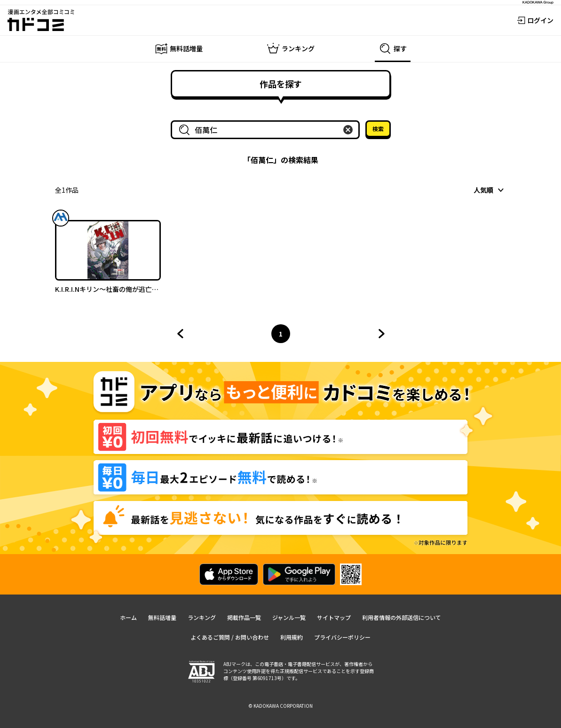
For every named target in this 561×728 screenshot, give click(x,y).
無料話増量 (162, 617)
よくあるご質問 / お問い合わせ (230, 637)
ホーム (128, 617)
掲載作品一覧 (244, 617)
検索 (378, 129)
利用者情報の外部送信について (402, 617)
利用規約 (292, 637)
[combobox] (267, 130)
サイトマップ (334, 617)
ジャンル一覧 (289, 617)
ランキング (202, 617)
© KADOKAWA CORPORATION (280, 706)
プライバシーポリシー (342, 637)
